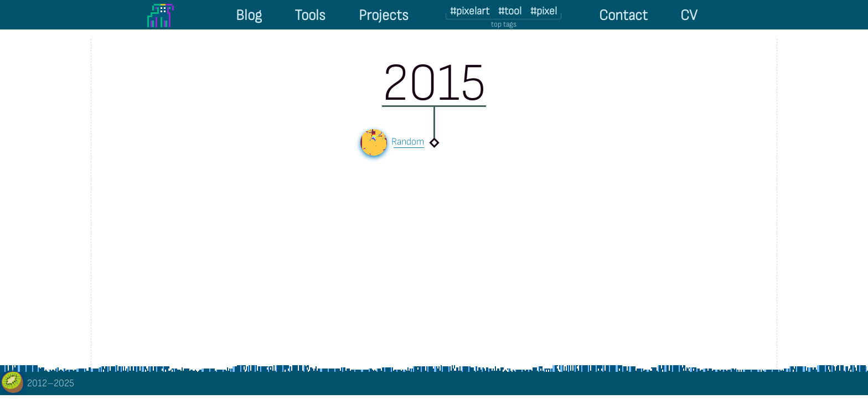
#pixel (544, 11)
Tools (310, 16)
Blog (249, 16)
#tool (510, 11)
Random (409, 142)
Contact (623, 16)
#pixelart (470, 11)
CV (689, 16)
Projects (384, 16)
